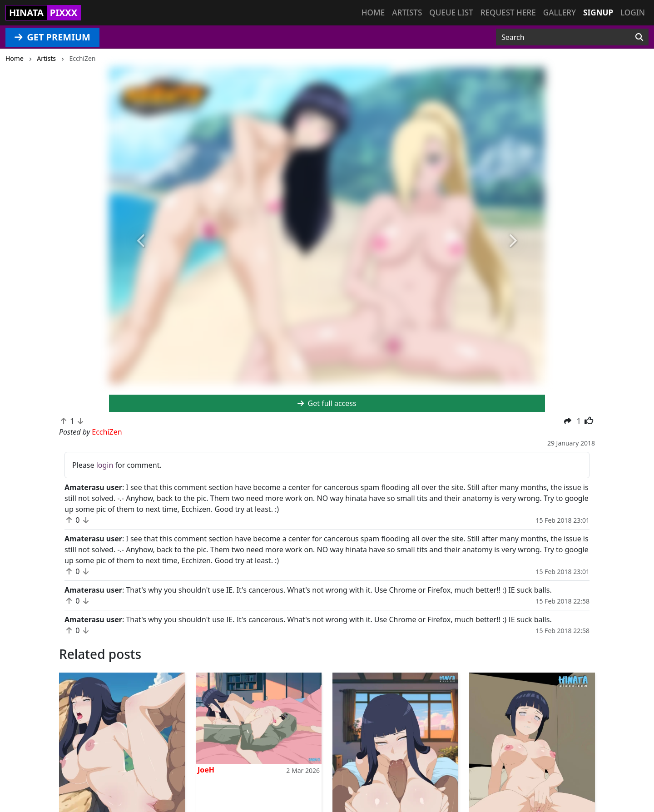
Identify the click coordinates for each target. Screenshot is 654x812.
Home (373, 12)
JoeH (206, 770)
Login (633, 12)
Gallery (560, 12)
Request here (508, 12)
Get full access (327, 403)
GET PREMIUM (52, 37)
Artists (407, 12)
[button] (142, 241)
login (105, 465)
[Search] (639, 37)
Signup (598, 12)
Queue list (451, 12)
